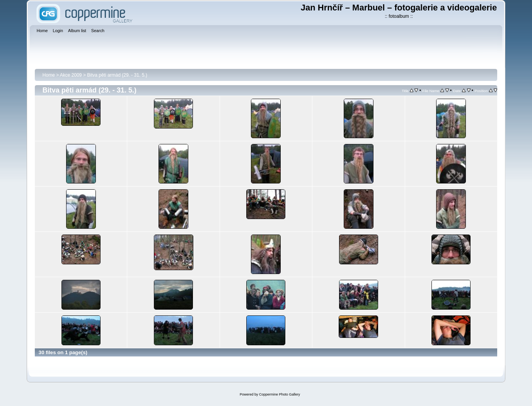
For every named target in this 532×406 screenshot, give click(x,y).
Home (49, 75)
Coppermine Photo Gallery (280, 394)
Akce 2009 (71, 75)
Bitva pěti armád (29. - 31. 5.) (117, 75)
